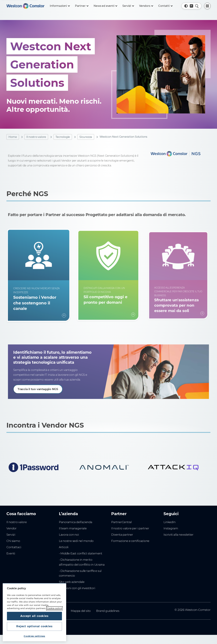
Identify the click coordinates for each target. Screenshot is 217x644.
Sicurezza (86, 137)
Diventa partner (122, 535)
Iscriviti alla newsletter (178, 535)
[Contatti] (165, 6)
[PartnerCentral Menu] (207, 6)
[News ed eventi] (105, 6)
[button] (186, 6)
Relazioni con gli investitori (77, 588)
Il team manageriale (73, 528)
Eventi (11, 553)
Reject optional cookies (34, 626)
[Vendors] (146, 6)
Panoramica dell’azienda (76, 522)
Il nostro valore (36, 137)
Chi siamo (13, 541)
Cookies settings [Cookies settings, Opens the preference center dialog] (34, 636)
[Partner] (82, 6)
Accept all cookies (34, 616)
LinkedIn (169, 522)
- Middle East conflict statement (81, 553)
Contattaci (14, 547)
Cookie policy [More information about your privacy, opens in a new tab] (54, 608)
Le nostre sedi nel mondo (76, 541)
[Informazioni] (60, 6)
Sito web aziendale (72, 582)
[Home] (25, 6)
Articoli (64, 547)
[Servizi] (128, 6)
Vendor (12, 528)
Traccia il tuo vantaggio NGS (48, 387)
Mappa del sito (81, 611)
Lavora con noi (69, 535)
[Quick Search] (197, 6)
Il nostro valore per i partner (130, 528)
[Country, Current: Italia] (191, 6)
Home (13, 137)
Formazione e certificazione (130, 541)
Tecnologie (63, 137)
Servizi (11, 535)
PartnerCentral (121, 522)
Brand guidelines (108, 611)
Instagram (171, 528)
